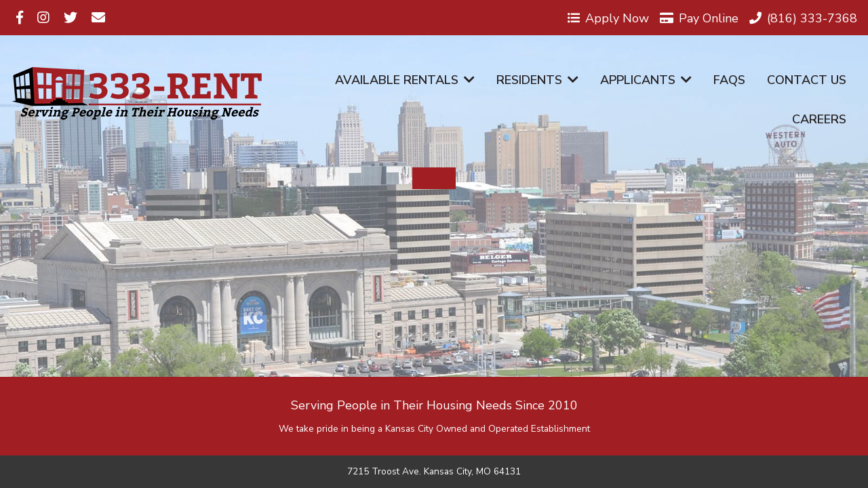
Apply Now (608, 18)
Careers (819, 119)
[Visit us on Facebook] (20, 18)
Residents (537, 80)
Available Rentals (405, 80)
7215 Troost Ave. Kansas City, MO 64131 (434, 472)
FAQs (729, 80)
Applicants (646, 80)
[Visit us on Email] (98, 18)
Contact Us (807, 80)
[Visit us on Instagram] (43, 18)
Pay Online (699, 18)
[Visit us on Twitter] (71, 18)
